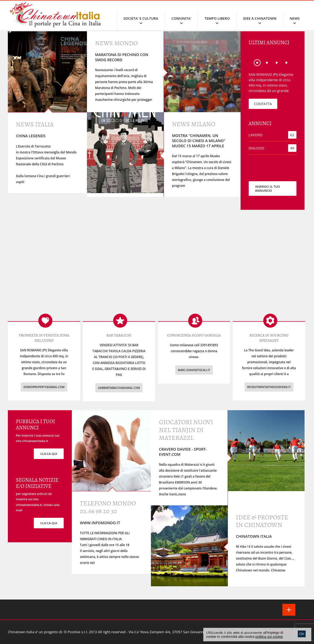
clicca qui (49, 454)
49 (292, 148)
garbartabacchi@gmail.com (119, 388)
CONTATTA (263, 104)
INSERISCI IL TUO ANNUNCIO (268, 189)
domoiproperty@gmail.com (44, 387)
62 (292, 135)
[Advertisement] (157, 265)
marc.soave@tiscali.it (194, 370)
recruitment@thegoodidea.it (269, 387)
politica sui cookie (269, 637)
